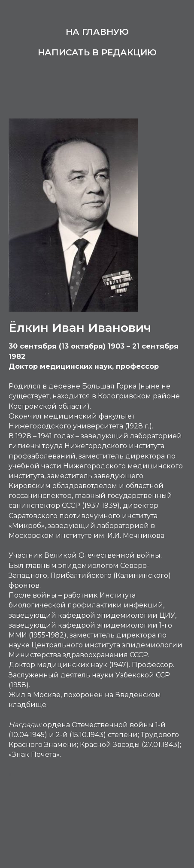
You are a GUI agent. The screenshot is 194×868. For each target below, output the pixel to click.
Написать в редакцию (97, 52)
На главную (97, 32)
